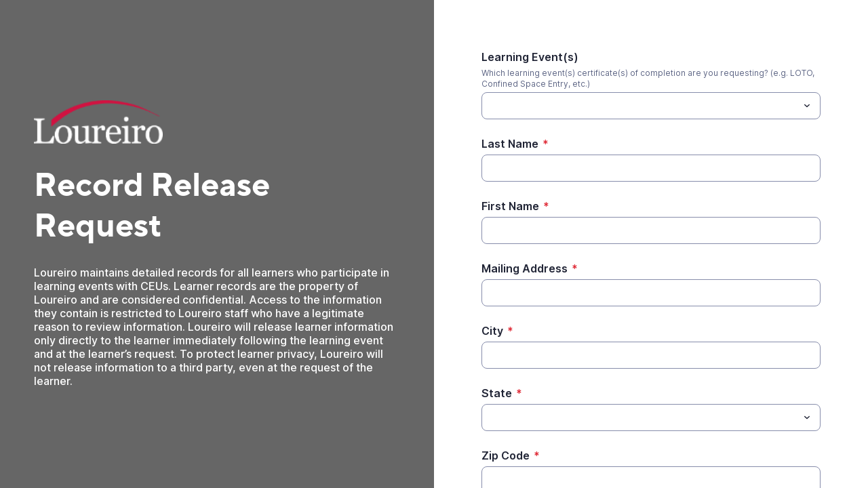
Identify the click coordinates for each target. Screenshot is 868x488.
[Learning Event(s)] (640, 106)
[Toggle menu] (807, 106)
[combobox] (651, 106)
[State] (640, 418)
